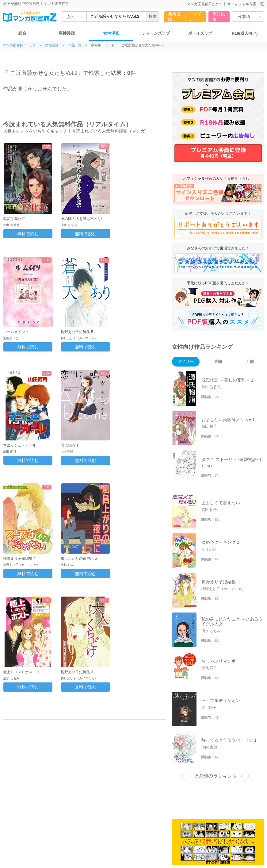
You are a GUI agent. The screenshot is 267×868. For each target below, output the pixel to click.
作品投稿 (219, 17)
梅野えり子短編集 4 (19, 559)
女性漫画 (111, 33)
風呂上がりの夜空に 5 (79, 559)
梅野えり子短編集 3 (77, 672)
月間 (250, 361)
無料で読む (28, 234)
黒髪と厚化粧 (14, 219)
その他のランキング (216, 776)
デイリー (186, 361)
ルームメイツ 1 (16, 332)
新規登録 (174, 17)
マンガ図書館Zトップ (19, 45)
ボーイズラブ (200, 33)
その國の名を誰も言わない (83, 219)
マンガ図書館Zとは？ (204, 4)
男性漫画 (67, 33)
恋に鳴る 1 (70, 445)
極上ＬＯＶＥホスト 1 (21, 672)
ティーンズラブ (156, 33)
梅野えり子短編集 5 (77, 332)
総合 (22, 33)
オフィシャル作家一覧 (246, 4)
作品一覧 (75, 45)
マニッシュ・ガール (20, 445)
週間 (218, 361)
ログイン (195, 17)
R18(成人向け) (245, 33)
